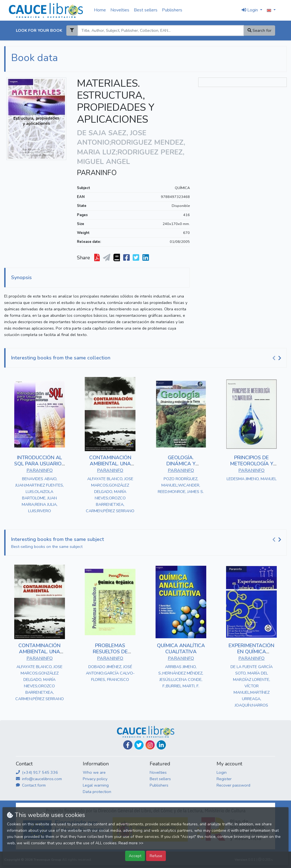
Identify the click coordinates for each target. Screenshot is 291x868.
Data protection (97, 792)
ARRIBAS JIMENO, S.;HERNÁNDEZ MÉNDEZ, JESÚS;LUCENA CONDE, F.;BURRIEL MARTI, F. (181, 676)
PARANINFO (97, 173)
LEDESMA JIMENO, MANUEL (252, 479)
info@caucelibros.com (39, 779)
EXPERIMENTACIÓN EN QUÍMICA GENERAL (251, 651)
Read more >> (131, 843)
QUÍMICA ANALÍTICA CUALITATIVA (181, 649)
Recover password (233, 785)
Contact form (31, 785)
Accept (135, 856)
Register (224, 779)
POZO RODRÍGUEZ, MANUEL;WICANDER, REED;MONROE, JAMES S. (181, 485)
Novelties (120, 10)
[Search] (161, 31)
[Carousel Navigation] (278, 358)
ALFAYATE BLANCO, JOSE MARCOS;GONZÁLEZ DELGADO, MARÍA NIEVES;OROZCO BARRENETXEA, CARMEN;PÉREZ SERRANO (110, 495)
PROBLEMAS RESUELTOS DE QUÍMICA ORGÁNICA (110, 651)
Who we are (94, 772)
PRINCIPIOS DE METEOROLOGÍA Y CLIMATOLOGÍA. (252, 464)
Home (100, 10)
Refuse (156, 856)
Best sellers (146, 10)
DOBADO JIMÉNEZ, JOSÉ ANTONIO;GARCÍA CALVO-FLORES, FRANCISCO (110, 673)
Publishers (172, 10)
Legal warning (96, 785)
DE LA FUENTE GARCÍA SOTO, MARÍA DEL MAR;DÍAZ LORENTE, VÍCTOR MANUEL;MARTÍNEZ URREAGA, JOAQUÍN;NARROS (252, 686)
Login (222, 772)
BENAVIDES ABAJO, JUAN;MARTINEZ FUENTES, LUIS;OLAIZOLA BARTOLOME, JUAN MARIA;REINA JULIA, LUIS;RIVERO (40, 495)
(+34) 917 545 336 (37, 772)
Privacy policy (95, 779)
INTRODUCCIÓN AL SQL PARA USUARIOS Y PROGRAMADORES (39, 464)
